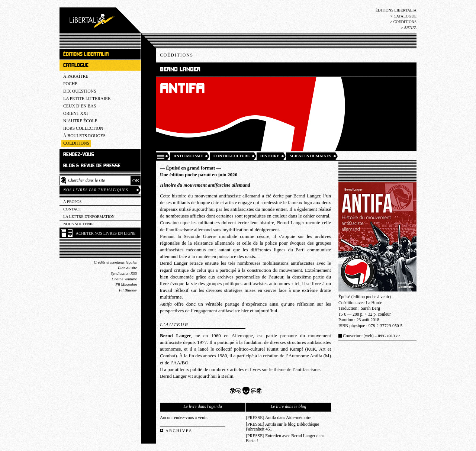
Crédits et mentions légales (115, 262)
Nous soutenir (78, 224)
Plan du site (127, 268)
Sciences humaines (311, 156)
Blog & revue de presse (92, 166)
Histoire (270, 156)
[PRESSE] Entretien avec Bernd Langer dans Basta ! (285, 438)
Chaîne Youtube (124, 279)
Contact (72, 209)
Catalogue (405, 16)
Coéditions (405, 22)
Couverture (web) (372, 336)
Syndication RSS (124, 273)
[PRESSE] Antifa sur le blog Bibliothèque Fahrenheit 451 (282, 427)
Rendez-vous (79, 154)
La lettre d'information (89, 217)
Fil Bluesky (128, 290)
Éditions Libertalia (396, 10)
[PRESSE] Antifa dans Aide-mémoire (279, 418)
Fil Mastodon (126, 285)
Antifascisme (188, 156)
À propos (72, 202)
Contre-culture (232, 156)
